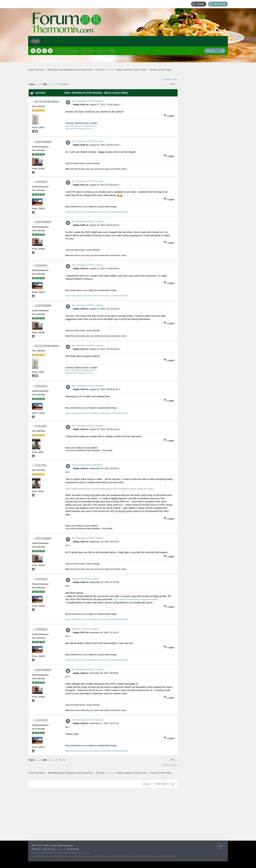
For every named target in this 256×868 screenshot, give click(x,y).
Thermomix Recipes (67, 51)
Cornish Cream (140, 70)
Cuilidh (41, 426)
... (38, 84)
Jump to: (147, 784)
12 (51, 84)
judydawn (128, 70)
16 (56, 84)
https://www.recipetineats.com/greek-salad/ (135, 599)
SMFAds (35, 849)
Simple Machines (65, 845)
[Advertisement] (203, 125)
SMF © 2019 (50, 845)
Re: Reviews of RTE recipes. (88, 101)
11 (48, 84)
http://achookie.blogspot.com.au (79, 129)
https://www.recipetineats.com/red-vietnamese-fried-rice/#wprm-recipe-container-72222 (109, 489)
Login (200, 4)
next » (175, 79)
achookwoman (47, 102)
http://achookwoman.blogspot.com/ (80, 126)
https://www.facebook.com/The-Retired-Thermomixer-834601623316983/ (97, 212)
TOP (221, 846)
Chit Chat (87, 51)
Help (111, 51)
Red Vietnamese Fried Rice (87, 465)
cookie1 (119, 70)
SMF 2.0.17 (37, 845)
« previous (167, 79)
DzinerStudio (73, 849)
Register (219, 4)
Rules (101, 51)
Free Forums (49, 849)
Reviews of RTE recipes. (85, 579)
